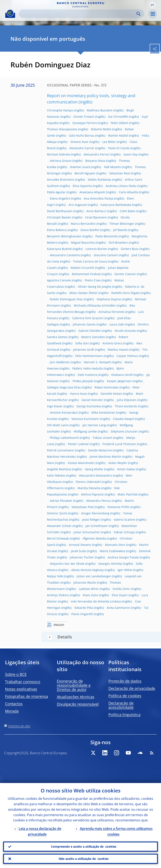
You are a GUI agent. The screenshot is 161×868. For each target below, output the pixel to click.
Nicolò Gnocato (125, 331)
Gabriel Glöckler (90, 331)
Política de (125, 696)
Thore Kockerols (126, 406)
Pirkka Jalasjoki (83, 381)
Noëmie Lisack (80, 167)
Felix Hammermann (89, 356)
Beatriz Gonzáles (93, 337)
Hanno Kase (78, 394)
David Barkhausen (60, 211)
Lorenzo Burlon (96, 249)
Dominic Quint (57, 513)
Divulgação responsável (78, 704)
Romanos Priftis (119, 507)
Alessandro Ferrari (97, 154)
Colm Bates (128, 211)
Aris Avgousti (78, 205)
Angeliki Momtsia (59, 469)
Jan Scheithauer (97, 526)
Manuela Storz (115, 545)
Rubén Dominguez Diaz (66, 299)
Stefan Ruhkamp (99, 180)
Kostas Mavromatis (81, 463)
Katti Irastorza (88, 375)
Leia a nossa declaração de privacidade (40, 832)
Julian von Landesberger (94, 576)
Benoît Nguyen (85, 173)
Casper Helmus (127, 356)
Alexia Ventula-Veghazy (88, 570)
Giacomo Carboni (106, 255)
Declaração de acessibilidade (121, 705)
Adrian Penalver (61, 501)
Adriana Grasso (61, 161)
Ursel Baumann (96, 217)
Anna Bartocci (96, 211)
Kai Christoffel (118, 117)
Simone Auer (79, 142)
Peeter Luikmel (78, 444)
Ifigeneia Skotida (94, 538)
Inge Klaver (55, 406)
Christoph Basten (59, 217)
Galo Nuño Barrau (82, 135)
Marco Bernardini (83, 224)
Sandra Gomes (57, 337)
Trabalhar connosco (23, 682)
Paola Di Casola (119, 148)
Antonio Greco (112, 343)
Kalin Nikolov (56, 475)
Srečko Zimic (121, 589)
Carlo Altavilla (129, 192)
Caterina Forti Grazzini (88, 318)
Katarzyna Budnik (59, 249)
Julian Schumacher (87, 532)
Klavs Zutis (90, 595)
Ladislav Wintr (89, 589)
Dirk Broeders (118, 242)
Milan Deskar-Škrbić (83, 293)
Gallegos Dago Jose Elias (64, 387)
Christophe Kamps (60, 110)
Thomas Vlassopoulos (62, 129)
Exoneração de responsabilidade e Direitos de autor (74, 685)
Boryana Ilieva (95, 161)
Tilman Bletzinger (122, 224)
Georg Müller (94, 469)
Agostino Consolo (59, 280)
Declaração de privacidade (132, 688)
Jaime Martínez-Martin (106, 457)
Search (138, 14)
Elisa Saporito (82, 186)
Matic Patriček (127, 494)
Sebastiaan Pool (83, 507)
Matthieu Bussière (100, 110)
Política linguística (124, 715)
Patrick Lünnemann (61, 450)
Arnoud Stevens (80, 545)
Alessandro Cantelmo (65, 255)
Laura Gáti (117, 324)
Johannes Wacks (85, 582)
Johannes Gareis (84, 324)
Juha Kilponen (127, 400)
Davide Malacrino (100, 450)
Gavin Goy (130, 154)
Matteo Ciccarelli (82, 268)
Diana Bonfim (90, 230)
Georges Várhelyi (110, 564)
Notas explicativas (21, 689)
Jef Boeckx (120, 230)
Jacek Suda (78, 551)
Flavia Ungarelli (82, 614)
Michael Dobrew (58, 154)
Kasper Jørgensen (119, 381)
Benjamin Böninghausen (64, 236)
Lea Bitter (109, 142)
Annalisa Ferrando (111, 312)
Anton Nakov (126, 469)
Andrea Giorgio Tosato (123, 557)
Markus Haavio (118, 350)
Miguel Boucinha (83, 242)
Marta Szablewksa (112, 551)
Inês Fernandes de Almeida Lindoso (96, 601)
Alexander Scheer (59, 526)
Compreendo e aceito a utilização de (84, 847)
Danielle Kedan (111, 394)
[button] (152, 5)
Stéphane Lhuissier (124, 431)
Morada (12, 711)
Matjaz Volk (55, 576)
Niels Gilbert (119, 123)
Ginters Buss (130, 249)
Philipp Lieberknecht (64, 438)
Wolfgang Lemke (85, 431)
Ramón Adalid (118, 135)
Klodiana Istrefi (122, 375)
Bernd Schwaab (58, 538)
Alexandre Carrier (82, 148)
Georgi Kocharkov (89, 406)
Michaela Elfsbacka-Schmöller (95, 305)
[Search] (78, 14)
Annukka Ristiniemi (60, 180)
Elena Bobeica (57, 230)
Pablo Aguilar (56, 192)
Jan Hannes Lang (94, 425)
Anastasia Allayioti (92, 192)
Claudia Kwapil (123, 419)
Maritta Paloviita (89, 488)
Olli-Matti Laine (58, 425)
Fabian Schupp (124, 532)
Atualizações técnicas (76, 697)
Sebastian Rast (120, 173)
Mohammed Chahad (86, 274)
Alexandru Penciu (99, 501)
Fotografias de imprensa (27, 696)
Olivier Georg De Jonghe (95, 287)
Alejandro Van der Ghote (67, 564)
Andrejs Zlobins (58, 595)
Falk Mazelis (112, 167)
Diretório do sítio (19, 726)
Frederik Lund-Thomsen (119, 444)
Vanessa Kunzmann (85, 419)
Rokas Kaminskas (107, 387)
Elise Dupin (120, 595)
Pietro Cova (93, 280)
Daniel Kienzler (92, 400)
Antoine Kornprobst (64, 412)
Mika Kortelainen (103, 412)
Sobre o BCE (16, 674)
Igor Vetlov (125, 570)
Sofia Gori (82, 343)
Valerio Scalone (125, 520)
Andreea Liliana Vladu (121, 186)
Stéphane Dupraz (109, 299)
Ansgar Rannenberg (95, 513)
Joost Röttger (91, 520)
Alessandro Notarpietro (95, 475)
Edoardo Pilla (84, 608)
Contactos (14, 704)
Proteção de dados (125, 681)
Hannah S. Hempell (97, 362)
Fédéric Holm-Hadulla (88, 368)
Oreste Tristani (84, 117)
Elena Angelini (60, 198)
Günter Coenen (125, 274)
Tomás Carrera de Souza (90, 261)
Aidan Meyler (118, 463)
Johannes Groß (84, 350)
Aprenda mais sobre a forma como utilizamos (116, 832)
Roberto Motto (101, 129)
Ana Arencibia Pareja (99, 198)
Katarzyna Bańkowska (116, 205)
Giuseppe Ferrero (85, 123)
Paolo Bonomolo (107, 236)
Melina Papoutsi (92, 494)
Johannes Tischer (82, 557)
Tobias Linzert (103, 438)
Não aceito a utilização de (84, 859)
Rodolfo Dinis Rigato (125, 293)
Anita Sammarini (118, 608)
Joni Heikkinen (60, 362)
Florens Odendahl (88, 482)
